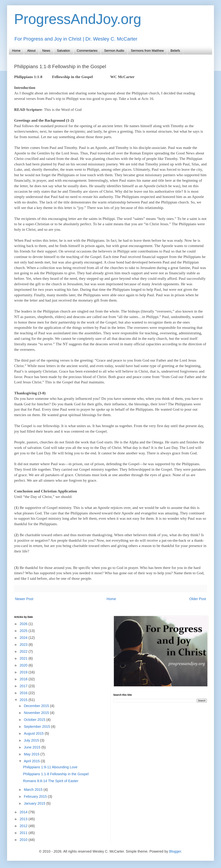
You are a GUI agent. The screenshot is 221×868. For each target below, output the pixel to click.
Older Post (198, 599)
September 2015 (37, 727)
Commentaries (87, 51)
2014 (24, 812)
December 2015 (37, 706)
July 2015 (32, 740)
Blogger (175, 851)
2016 (24, 693)
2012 (24, 826)
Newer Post (24, 599)
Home (16, 51)
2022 (24, 651)
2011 (24, 833)
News (46, 51)
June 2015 (33, 747)
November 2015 (37, 713)
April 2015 (32, 761)
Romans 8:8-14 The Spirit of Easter (51, 781)
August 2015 (34, 733)
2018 (24, 679)
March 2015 (34, 790)
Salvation (63, 51)
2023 (24, 645)
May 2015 (32, 754)
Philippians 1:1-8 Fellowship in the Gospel (56, 774)
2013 (24, 819)
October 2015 (35, 720)
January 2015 (35, 803)
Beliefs (175, 51)
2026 (24, 624)
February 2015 (36, 796)
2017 (24, 686)
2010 (24, 840)
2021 (24, 658)
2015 (24, 700)
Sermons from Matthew (147, 51)
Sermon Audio (114, 51)
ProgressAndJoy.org (78, 19)
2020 (24, 665)
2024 (24, 638)
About (31, 51)
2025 (24, 631)
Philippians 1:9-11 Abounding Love (50, 767)
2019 (24, 672)
